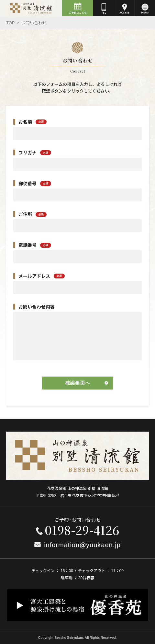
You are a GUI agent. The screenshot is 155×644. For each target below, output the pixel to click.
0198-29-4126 (82, 530)
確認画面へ (78, 383)
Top (11, 23)
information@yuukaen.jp (82, 544)
